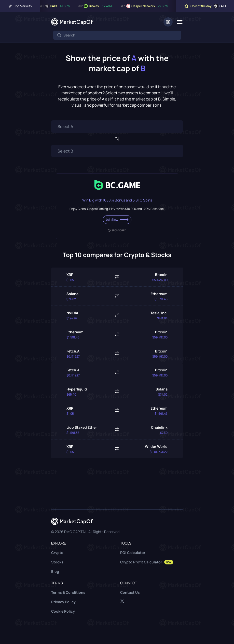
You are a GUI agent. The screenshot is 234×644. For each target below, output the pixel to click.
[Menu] (180, 22)
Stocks (57, 562)
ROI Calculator (133, 553)
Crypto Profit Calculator (147, 562)
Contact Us (130, 592)
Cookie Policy (63, 611)
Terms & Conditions (68, 592)
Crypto (57, 553)
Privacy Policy (63, 602)
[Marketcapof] (72, 22)
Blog (55, 571)
